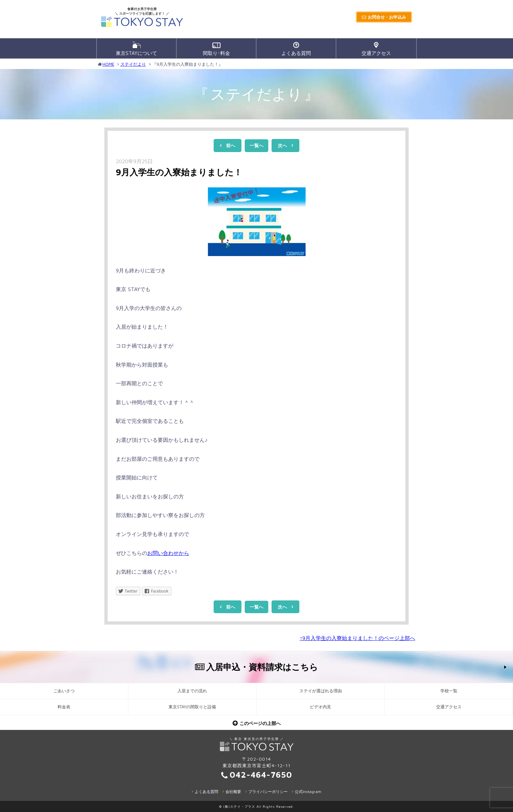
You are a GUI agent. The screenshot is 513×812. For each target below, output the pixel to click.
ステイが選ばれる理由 (321, 691)
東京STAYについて (136, 49)
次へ (282, 145)
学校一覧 (449, 691)
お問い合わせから (168, 553)
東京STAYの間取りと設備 (192, 707)
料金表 (64, 707)
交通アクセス (376, 49)
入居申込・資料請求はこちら (262, 667)
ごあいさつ (64, 691)
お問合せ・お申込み (387, 17)
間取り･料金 (216, 49)
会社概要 (233, 792)
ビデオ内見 (320, 707)
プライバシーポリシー (268, 792)
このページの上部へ (260, 723)
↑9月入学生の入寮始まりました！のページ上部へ (357, 638)
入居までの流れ (192, 691)
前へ (231, 145)
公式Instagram (308, 792)
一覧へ (256, 145)
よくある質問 (296, 49)
